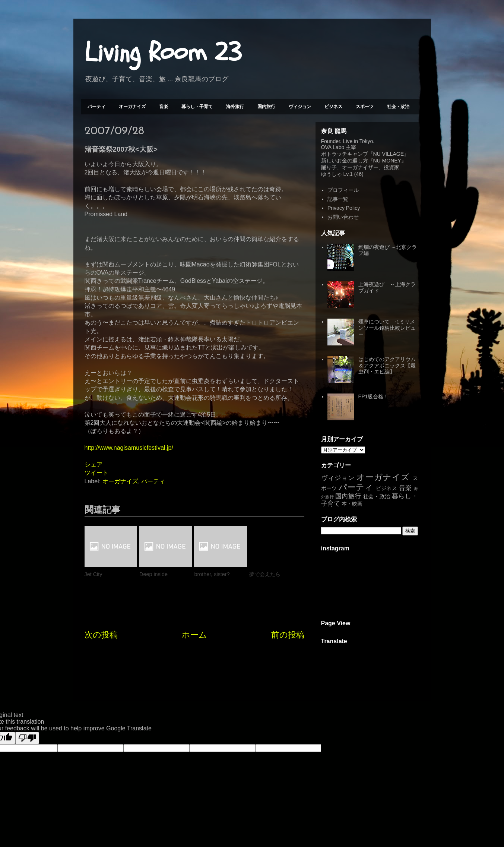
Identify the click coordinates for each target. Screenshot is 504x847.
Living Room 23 (163, 53)
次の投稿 (101, 635)
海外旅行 (235, 107)
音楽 (164, 107)
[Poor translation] (27, 738)
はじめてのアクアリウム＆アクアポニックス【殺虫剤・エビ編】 (387, 366)
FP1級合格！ (374, 396)
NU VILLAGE (389, 154)
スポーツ (365, 107)
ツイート (96, 473)
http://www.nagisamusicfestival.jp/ (129, 448)
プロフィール (343, 190)
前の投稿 (288, 635)
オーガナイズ (132, 107)
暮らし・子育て (197, 107)
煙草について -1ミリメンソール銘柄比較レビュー (387, 328)
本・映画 (352, 504)
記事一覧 (338, 199)
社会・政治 (398, 107)
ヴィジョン (300, 107)
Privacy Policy (344, 208)
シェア (93, 464)
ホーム (194, 635)
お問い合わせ (343, 217)
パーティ (96, 107)
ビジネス (333, 107)
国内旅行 (266, 107)
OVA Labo (333, 147)
